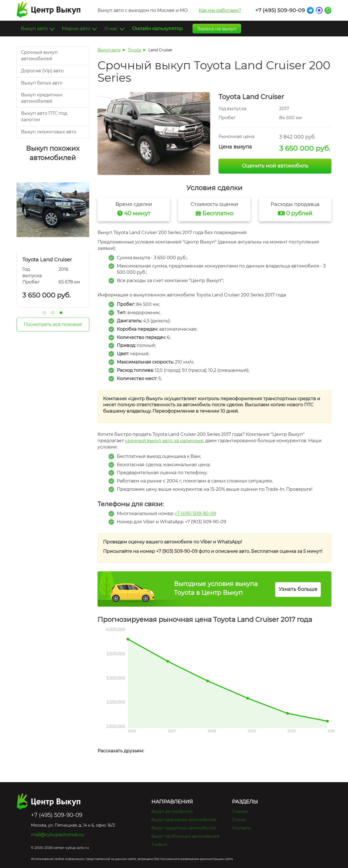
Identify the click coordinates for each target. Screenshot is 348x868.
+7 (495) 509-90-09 (280, 10)
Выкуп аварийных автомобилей (184, 820)
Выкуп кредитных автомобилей (184, 828)
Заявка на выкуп (217, 29)
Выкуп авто (35, 28)
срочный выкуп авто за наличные (164, 441)
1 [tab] (44, 313)
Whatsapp (328, 10)
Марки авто (77, 28)
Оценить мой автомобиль (275, 166)
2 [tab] (53, 313)
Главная (240, 811)
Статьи (239, 820)
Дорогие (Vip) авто (42, 71)
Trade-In (159, 845)
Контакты (242, 828)
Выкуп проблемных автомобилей (185, 836)
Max (319, 10)
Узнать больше (298, 589)
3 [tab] (61, 313)
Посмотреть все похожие (53, 324)
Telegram (310, 10)
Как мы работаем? (220, 10)
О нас (112, 28)
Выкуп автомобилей (172, 811)
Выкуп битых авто (42, 83)
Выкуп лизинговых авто (49, 132)
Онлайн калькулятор (157, 28)
